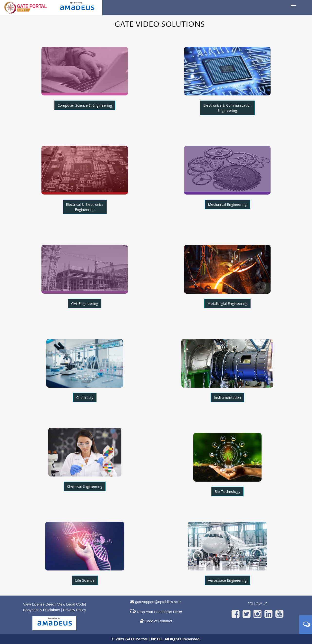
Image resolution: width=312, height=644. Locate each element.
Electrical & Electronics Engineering (85, 207)
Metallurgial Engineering (227, 303)
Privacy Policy (74, 610)
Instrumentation (227, 397)
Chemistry (85, 397)
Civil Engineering (85, 303)
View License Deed (39, 604)
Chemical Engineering (85, 486)
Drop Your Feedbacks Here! (159, 612)
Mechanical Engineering (227, 204)
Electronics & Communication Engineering (227, 108)
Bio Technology (227, 491)
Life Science (85, 580)
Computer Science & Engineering (85, 105)
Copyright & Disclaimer (42, 610)
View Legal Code (71, 604)
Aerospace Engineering (227, 580)
